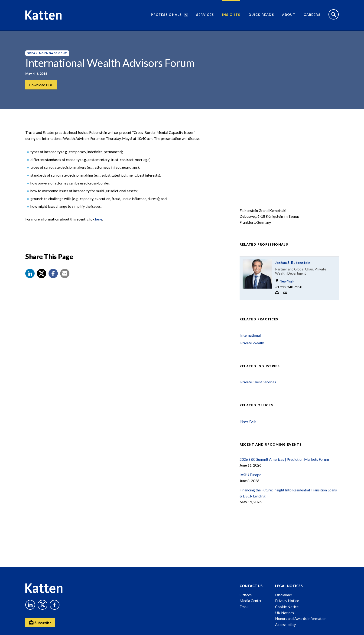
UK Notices (284, 613)
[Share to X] (42, 276)
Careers (312, 15)
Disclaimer (284, 595)
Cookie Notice (287, 607)
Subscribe (40, 622)
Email (244, 607)
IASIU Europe (250, 477)
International (250, 337)
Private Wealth (252, 345)
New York (285, 283)
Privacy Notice (287, 600)
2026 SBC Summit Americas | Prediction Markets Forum (284, 461)
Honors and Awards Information (301, 618)
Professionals (166, 15)
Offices (246, 595)
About (289, 15)
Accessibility (285, 624)
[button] (30, 276)
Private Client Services (258, 384)
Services (205, 15)
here (99, 221)
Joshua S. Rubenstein (293, 265)
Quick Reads (261, 15)
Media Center (251, 600)
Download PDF (41, 85)
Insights (231, 15)
